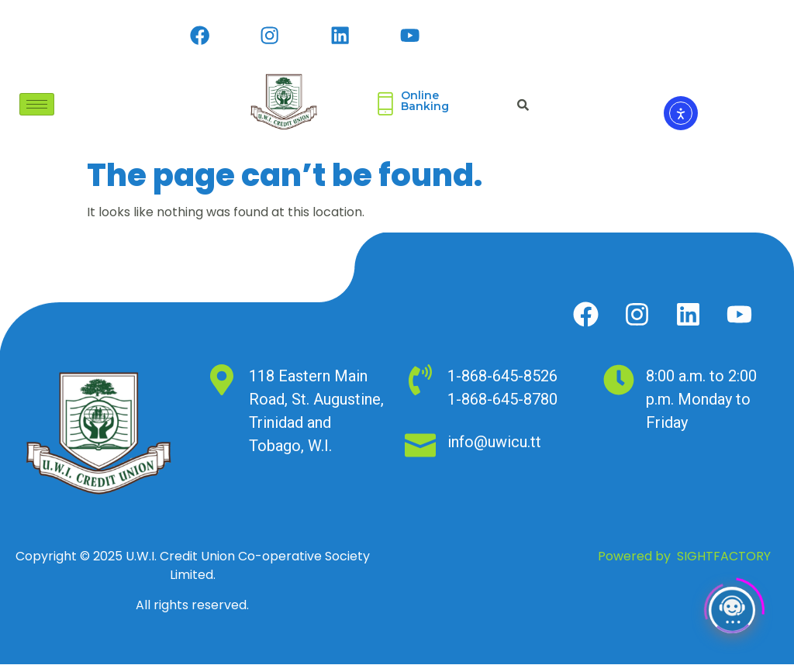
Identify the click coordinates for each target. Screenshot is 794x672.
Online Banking (425, 109)
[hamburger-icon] (37, 111)
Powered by (684, 564)
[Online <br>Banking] (385, 112)
